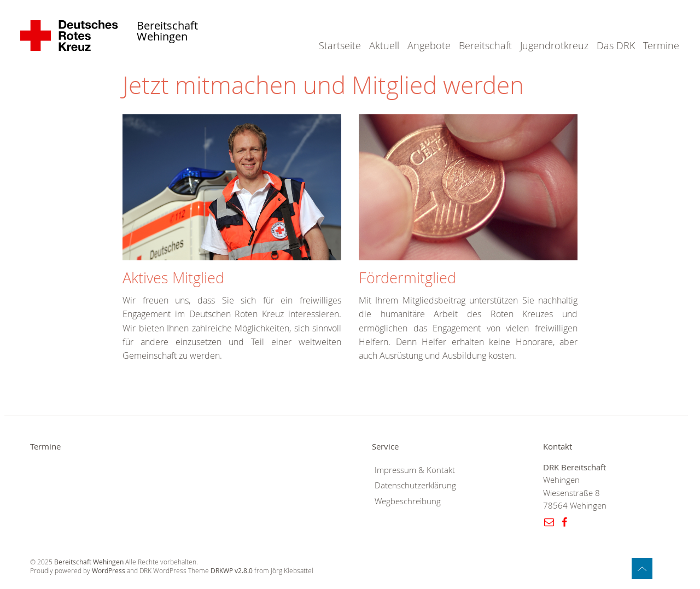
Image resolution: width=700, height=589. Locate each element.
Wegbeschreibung (408, 501)
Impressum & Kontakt (415, 470)
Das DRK (616, 45)
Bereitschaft (485, 45)
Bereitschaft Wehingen (167, 31)
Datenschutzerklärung (415, 485)
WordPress (109, 571)
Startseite (340, 45)
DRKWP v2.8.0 (232, 571)
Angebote (429, 45)
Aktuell (384, 45)
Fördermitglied (407, 278)
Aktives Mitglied (173, 278)
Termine (661, 45)
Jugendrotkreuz (554, 45)
